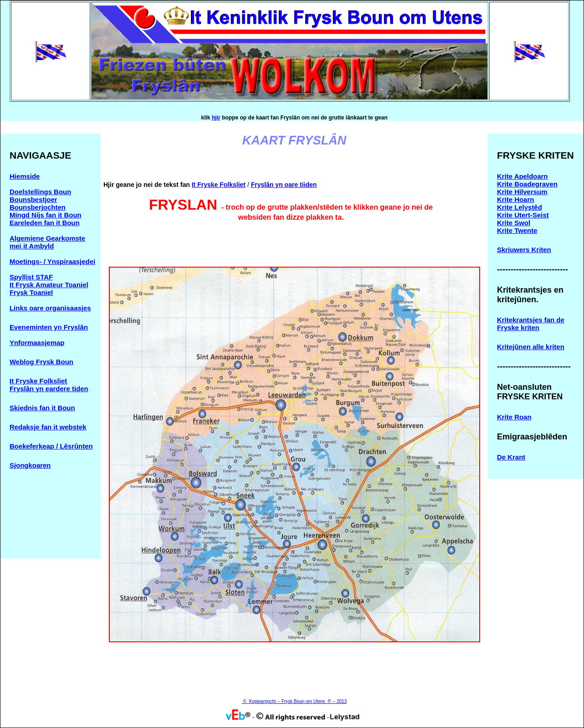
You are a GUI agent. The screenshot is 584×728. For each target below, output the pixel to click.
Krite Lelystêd (520, 207)
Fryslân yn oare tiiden (284, 185)
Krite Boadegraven (527, 184)
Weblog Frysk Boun (41, 362)
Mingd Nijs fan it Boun (46, 215)
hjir (216, 118)
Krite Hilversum (522, 192)
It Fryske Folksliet (38, 381)
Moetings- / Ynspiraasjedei (52, 261)
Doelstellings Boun (40, 192)
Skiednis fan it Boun (42, 408)
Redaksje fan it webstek (48, 427)
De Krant (511, 457)
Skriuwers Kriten (524, 250)
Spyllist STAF (31, 277)
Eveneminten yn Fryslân (49, 327)
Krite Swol (514, 223)
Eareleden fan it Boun (45, 223)
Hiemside (25, 176)
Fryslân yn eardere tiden (49, 389)
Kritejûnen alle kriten (531, 347)
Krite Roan (514, 417)
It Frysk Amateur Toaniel (49, 285)
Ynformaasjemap (37, 343)
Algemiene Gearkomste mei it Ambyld (47, 242)
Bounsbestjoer (33, 199)
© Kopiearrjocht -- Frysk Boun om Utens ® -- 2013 (294, 701)
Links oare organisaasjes (50, 308)
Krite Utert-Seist (523, 215)
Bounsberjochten (38, 207)
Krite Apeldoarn (523, 176)
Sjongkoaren (30, 465)
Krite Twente (517, 230)
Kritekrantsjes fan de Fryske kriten (531, 324)
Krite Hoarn (515, 199)
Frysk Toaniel (31, 292)
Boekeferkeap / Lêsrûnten (51, 446)
